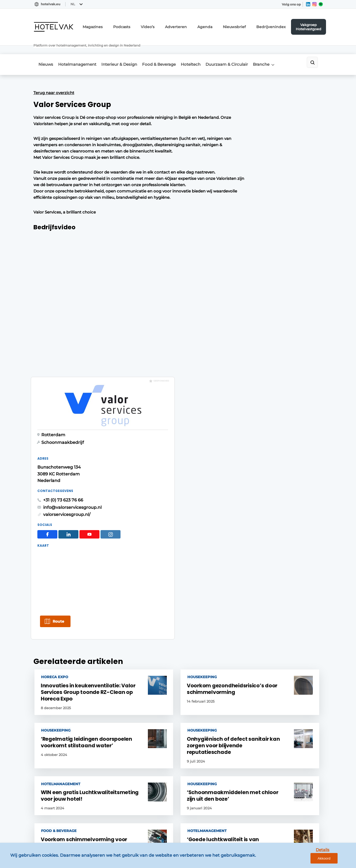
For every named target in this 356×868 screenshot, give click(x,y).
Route (249, 330)
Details (312, 860)
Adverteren (192, 25)
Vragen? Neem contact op (280, 631)
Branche (282, 50)
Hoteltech (205, 50)
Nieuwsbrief (244, 25)
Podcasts (143, 25)
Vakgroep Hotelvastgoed (311, 25)
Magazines (117, 25)
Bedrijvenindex (276, 25)
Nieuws (46, 50)
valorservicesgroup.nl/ (258, 223)
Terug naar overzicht (54, 77)
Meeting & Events (50, 709)
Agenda (218, 25)
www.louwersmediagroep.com (293, 822)
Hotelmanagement (81, 50)
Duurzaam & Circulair (244, 50)
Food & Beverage (169, 50)
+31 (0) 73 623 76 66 (254, 208)
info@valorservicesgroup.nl (263, 215)
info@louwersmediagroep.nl (291, 716)
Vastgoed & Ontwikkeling (58, 699)
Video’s (167, 25)
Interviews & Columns (54, 769)
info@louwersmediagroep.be (292, 795)
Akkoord (336, 860)
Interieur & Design (126, 50)
